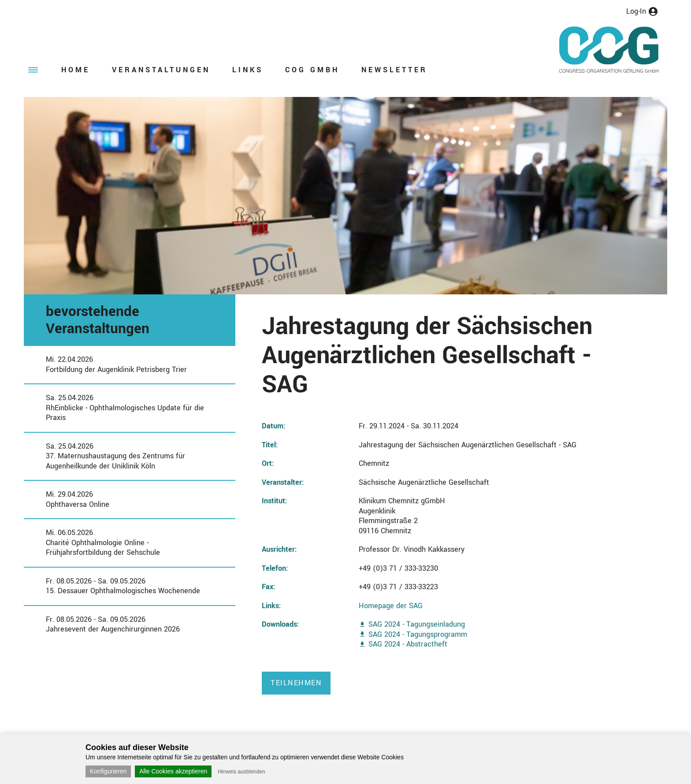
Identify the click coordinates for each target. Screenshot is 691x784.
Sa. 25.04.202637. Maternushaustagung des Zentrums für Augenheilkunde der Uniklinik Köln (115, 456)
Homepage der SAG (391, 606)
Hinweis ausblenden (241, 772)
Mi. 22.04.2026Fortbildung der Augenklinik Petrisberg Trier (116, 364)
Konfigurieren (108, 771)
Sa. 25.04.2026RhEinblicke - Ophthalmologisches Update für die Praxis (125, 408)
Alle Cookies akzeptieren (173, 771)
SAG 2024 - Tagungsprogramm (418, 634)
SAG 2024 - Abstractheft (408, 644)
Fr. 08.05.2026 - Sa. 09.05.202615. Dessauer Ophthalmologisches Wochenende (123, 586)
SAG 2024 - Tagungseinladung (417, 624)
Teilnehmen (296, 683)
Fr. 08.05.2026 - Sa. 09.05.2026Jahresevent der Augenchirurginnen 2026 (113, 624)
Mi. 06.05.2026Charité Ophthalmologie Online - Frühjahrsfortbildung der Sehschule (103, 542)
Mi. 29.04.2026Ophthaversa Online (78, 499)
